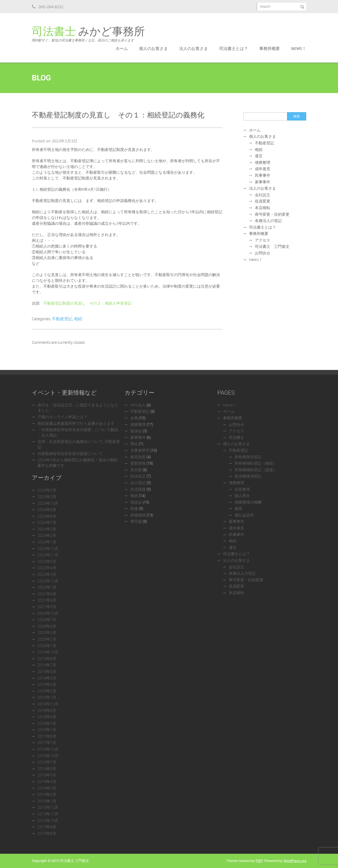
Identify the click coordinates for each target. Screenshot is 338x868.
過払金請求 (244, 515)
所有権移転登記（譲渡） (256, 470)
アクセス (263, 240)
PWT (259, 861)
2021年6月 (47, 594)
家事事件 (263, 182)
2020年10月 (48, 613)
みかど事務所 (88, 34)
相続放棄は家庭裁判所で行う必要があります (76, 423)
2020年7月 (47, 620)
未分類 (136, 470)
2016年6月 (47, 769)
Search (265, 7)
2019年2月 (47, 691)
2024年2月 (47, 535)
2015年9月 (47, 827)
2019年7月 (47, 665)
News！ (299, 48)
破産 (238, 508)
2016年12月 (48, 749)
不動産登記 (62, 319)
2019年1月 (47, 697)
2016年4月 (47, 781)
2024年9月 (47, 509)
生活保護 (138, 489)
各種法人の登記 (268, 220)
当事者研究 (140, 450)
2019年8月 (47, 658)
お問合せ (263, 253)
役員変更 (263, 201)
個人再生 (242, 495)
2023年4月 (47, 568)
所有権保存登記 (248, 457)
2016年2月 (47, 794)
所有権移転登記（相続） (256, 463)
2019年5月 (47, 678)
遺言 (259, 156)
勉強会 (136, 431)
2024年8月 (47, 516)
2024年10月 (48, 503)
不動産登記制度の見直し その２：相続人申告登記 (88, 303)
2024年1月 (47, 542)
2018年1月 (47, 730)
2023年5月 (47, 561)
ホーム (122, 48)
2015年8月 (47, 833)
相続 (78, 319)
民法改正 (138, 476)
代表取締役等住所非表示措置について (70, 453)
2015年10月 (48, 820)
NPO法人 (138, 405)
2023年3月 (47, 574)
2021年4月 (47, 600)
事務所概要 (270, 48)
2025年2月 (47, 497)
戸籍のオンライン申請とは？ (63, 417)
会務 (134, 418)
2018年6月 (47, 717)
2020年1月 (47, 646)
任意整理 (242, 489)
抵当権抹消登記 (248, 476)
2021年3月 (47, 607)
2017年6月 (47, 736)
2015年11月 (48, 814)
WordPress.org (295, 861)
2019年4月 (47, 684)
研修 (134, 508)
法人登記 (138, 483)
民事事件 (263, 175)
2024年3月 (47, 529)
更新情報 (138, 463)
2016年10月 (48, 756)
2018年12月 (48, 704)
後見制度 (138, 457)
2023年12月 (48, 548)
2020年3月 (47, 632)
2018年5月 (47, 723)
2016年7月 (47, 762)
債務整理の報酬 (248, 502)
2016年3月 (47, 788)
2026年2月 (47, 490)
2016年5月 (47, 775)
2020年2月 (47, 639)
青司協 (136, 521)
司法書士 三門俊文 (272, 246)
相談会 (136, 502)
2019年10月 (48, 652)
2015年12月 (48, 807)
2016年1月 (47, 801)
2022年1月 (47, 587)
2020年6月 (47, 626)
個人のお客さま (153, 48)
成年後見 (263, 169)
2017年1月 (47, 742)
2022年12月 (48, 581)
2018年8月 (47, 710)
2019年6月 (47, 671)
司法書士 (236, 437)
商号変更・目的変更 (272, 214)
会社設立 (263, 195)
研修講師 (138, 515)
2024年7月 (47, 522)
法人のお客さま (194, 48)
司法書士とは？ (234, 48)
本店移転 (263, 208)
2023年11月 (48, 555)
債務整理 (263, 162)
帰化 (134, 444)
